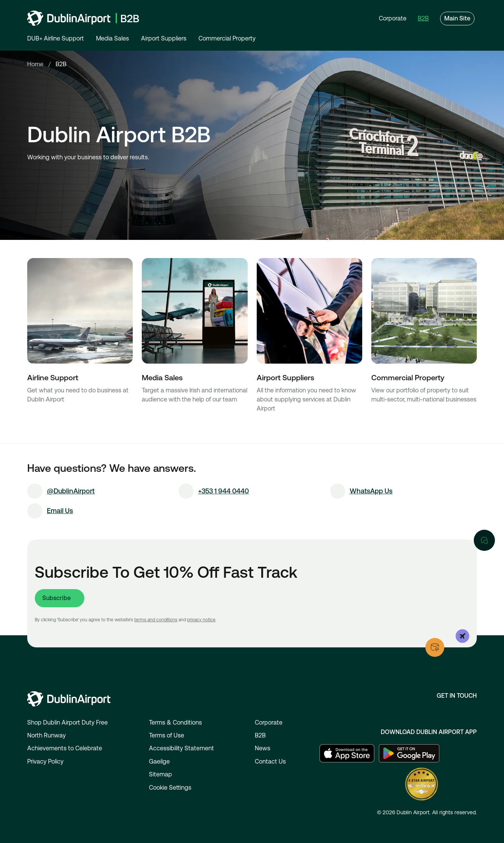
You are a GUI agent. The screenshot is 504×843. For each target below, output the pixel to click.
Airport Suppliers (164, 38)
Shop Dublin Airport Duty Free (67, 722)
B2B (260, 735)
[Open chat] (484, 540)
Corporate (269, 722)
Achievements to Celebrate (65, 748)
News (263, 748)
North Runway (47, 735)
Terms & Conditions (175, 722)
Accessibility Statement (181, 748)
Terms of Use (167, 735)
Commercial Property (227, 38)
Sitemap (161, 774)
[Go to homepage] (83, 18)
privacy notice (201, 620)
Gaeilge (159, 761)
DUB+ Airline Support (56, 38)
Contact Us (270, 761)
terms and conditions (156, 620)
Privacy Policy (45, 761)
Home (35, 64)
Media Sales (112, 38)
